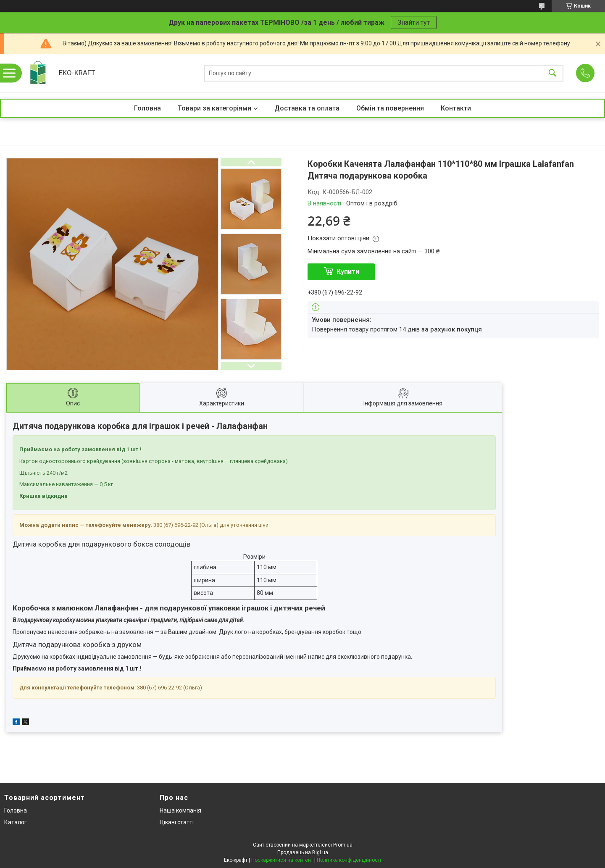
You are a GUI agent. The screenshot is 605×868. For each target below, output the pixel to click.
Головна (147, 108)
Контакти (456, 108)
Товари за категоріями (214, 108)
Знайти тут (414, 22)
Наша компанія (180, 810)
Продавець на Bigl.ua (303, 852)
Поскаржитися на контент (282, 860)
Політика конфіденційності (349, 860)
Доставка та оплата (307, 108)
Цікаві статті (177, 822)
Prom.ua (343, 845)
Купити (348, 272)
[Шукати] (552, 73)
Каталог (16, 822)
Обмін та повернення (390, 108)
